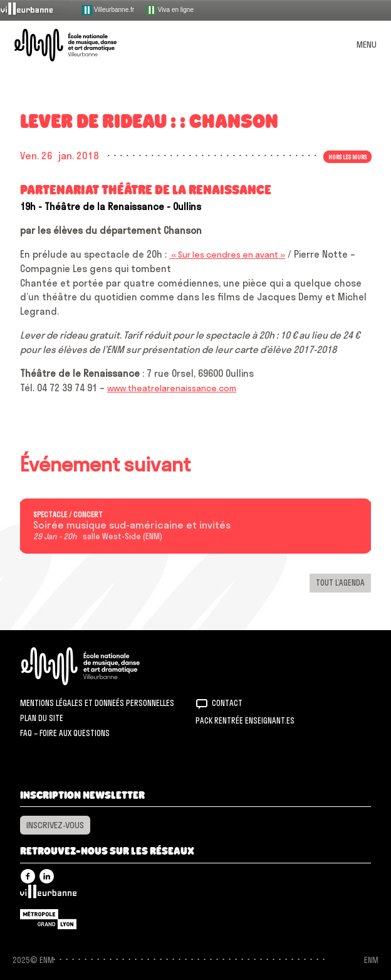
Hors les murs (347, 157)
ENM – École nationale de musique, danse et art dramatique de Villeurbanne (80, 45)
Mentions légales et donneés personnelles (97, 703)
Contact (227, 703)
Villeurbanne (48, 895)
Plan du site (42, 718)
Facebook (28, 876)
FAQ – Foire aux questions (65, 733)
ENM (97, 666)
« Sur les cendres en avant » (227, 255)
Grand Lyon (48, 919)
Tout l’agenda (340, 582)
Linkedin (47, 876)
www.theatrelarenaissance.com (172, 388)
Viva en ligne (170, 10)
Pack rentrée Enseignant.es (245, 720)
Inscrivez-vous (55, 825)
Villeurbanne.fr (108, 10)
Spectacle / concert (68, 515)
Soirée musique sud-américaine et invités (132, 525)
